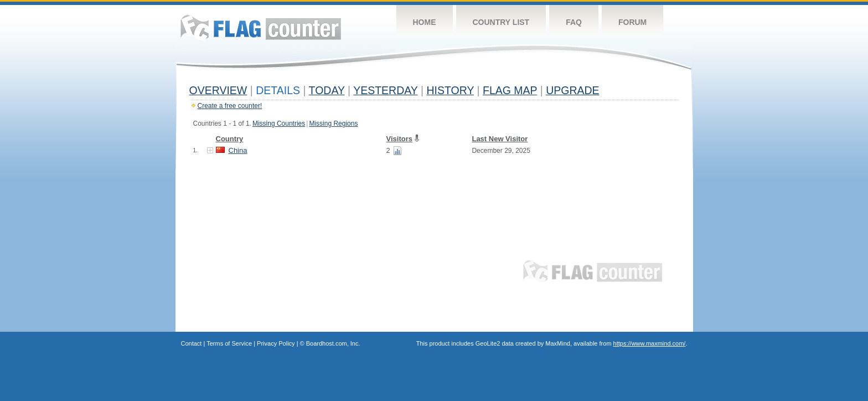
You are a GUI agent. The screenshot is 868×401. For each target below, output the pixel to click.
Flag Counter (261, 27)
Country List (501, 22)
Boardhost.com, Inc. (333, 343)
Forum (632, 22)
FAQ (574, 22)
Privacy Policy (276, 343)
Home (425, 22)
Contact (192, 343)
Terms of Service (229, 343)
